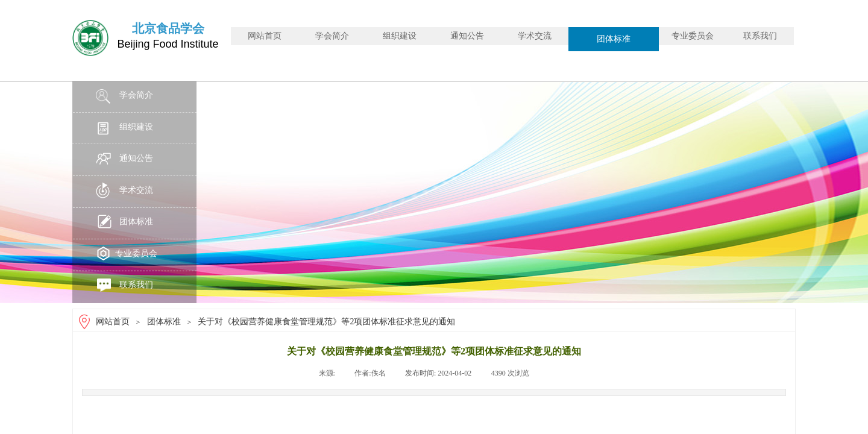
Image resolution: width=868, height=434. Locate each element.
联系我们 (760, 36)
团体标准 (614, 39)
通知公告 (467, 36)
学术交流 (535, 36)
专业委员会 (693, 36)
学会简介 (332, 36)
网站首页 (265, 36)
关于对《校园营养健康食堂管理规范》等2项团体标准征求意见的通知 (326, 322)
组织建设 (400, 36)
